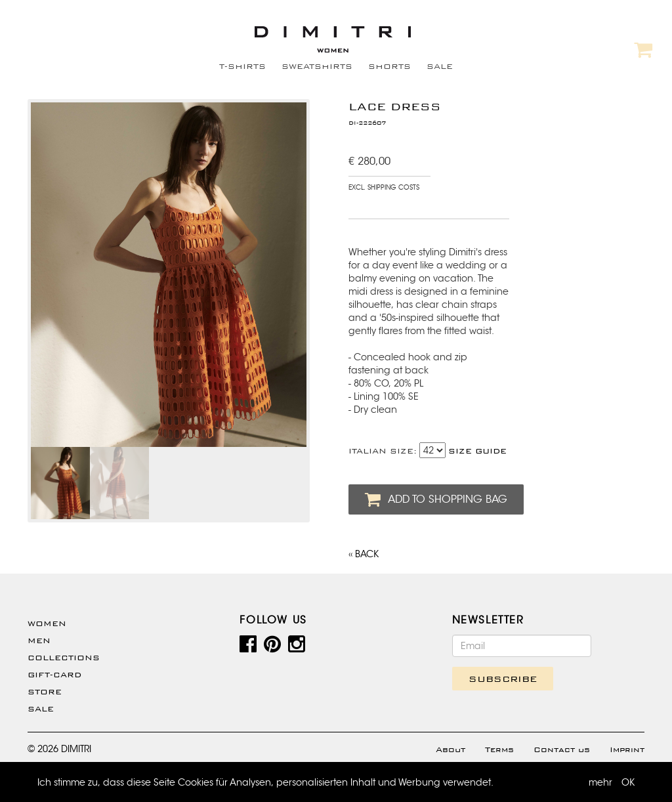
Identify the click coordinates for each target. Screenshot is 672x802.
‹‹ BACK (364, 554)
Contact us (562, 749)
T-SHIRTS (242, 66)
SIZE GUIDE (477, 451)
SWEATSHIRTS (317, 66)
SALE (440, 66)
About (451, 749)
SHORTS (389, 66)
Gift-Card (54, 675)
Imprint (627, 749)
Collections (64, 658)
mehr (600, 782)
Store (45, 692)
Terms (499, 749)
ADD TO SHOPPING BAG (436, 499)
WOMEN (47, 623)
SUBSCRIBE (503, 679)
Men (39, 641)
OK (628, 782)
